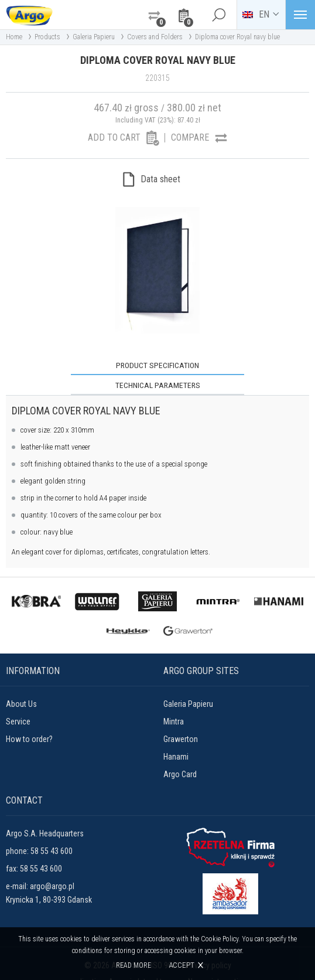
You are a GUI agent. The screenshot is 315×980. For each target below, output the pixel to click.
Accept (182, 965)
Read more (134, 965)
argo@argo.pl (52, 866)
